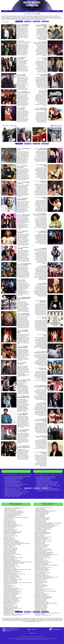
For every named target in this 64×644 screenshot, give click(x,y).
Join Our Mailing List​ (57, 629)
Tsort (36, 622)
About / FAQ (32, 633)
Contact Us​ (33, 629)
